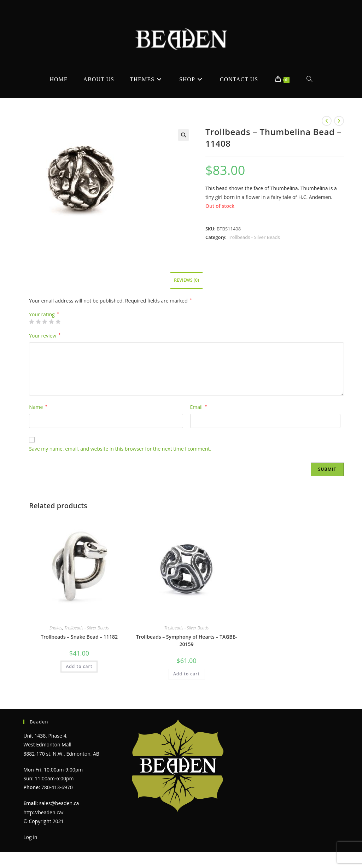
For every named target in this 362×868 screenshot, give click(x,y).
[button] (183, 135)
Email (199, 407)
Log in (30, 837)
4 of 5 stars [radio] (51, 322)
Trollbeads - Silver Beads (254, 237)
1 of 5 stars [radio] (31, 322)
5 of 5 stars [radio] (58, 322)
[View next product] (339, 121)
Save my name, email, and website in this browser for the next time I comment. (120, 449)
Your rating (44, 315)
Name (38, 407)
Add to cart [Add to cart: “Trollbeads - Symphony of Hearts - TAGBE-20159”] (186, 674)
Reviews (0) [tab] (186, 280)
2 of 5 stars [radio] (38, 322)
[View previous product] (327, 121)
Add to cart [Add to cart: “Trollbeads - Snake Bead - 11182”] (79, 666)
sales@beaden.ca (59, 803)
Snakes (56, 628)
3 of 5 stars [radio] (45, 322)
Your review (45, 336)
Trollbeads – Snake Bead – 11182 (79, 637)
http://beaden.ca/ (43, 812)
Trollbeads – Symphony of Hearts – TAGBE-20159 (186, 640)
